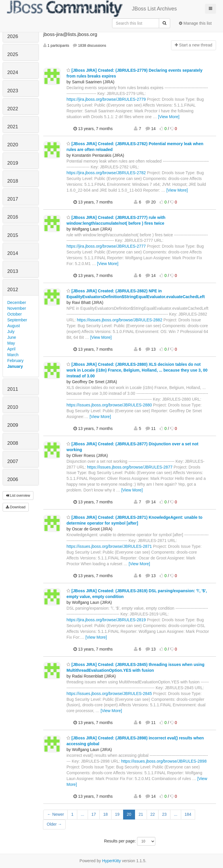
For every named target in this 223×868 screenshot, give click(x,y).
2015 (13, 235)
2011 (13, 389)
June (12, 337)
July (11, 332)
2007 (13, 461)
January (15, 366)
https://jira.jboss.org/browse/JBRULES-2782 (106, 173)
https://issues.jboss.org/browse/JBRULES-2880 (109, 405)
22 (153, 814)
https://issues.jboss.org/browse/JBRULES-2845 (109, 694)
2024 (13, 72)
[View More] (169, 117)
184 (188, 814)
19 (117, 814)
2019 (13, 163)
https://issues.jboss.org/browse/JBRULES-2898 (164, 761)
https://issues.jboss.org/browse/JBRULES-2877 (130, 467)
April (11, 349)
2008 (13, 443)
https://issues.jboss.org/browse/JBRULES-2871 (109, 546)
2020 (13, 145)
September (17, 320)
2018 (13, 181)
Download (16, 507)
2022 (13, 109)
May (11, 343)
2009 (13, 425)
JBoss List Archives (92, 9)
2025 (13, 54)
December (17, 302)
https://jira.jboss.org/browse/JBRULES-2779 (106, 99)
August (14, 326)
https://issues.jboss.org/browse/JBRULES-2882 (120, 320)
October (15, 314)
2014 (13, 253)
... (82, 814)
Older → (54, 824)
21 (141, 814)
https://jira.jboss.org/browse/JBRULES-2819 (106, 620)
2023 (13, 91)
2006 (13, 479)
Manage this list (195, 23)
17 (94, 814)
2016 (13, 217)
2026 (13, 36)
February (15, 361)
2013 (13, 271)
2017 (13, 199)
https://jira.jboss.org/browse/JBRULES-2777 (106, 246)
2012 (13, 290)
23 (164, 814)
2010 (13, 407)
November (17, 308)
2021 (13, 127)
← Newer (55, 814)
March (13, 355)
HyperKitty (112, 861)
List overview (18, 496)
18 (105, 814)
